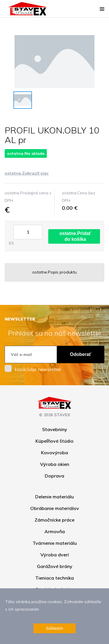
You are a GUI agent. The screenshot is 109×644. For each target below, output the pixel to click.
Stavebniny (55, 429)
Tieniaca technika (54, 578)
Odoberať (81, 354)
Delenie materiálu (54, 497)
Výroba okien (55, 464)
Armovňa (55, 531)
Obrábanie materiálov (55, 508)
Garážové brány (55, 566)
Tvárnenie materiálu (55, 543)
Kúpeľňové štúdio (54, 441)
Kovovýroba (54, 453)
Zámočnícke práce (54, 520)
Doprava (54, 476)
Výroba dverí (55, 555)
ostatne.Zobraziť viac (27, 173)
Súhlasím (54, 628)
